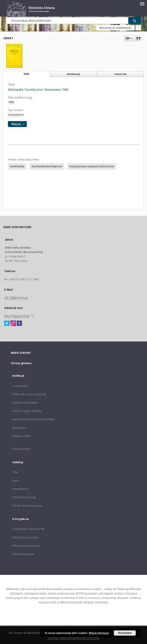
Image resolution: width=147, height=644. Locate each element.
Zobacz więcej (21, 449)
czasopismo (16, 115)
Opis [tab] (26, 74)
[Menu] (142, 4)
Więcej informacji (99, 633)
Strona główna (21, 363)
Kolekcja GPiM (21, 436)
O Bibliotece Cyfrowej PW (28, 529)
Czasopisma (20, 386)
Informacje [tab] (73, 74)
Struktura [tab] (121, 74)
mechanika (17, 166)
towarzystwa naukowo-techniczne (92, 166)
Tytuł (15, 472)
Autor (16, 481)
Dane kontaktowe (23, 554)
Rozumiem (125, 633)
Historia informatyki (25, 403)
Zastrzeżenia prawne (26, 537)
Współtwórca (21, 489)
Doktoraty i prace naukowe (29, 394)
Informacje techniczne (26, 546)
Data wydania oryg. (24, 497)
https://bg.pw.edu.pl (17, 316)
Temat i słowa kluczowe (27, 506)
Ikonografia (20, 428)
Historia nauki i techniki (27, 411)
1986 (11, 102)
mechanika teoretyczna (47, 166)
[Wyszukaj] (135, 20)
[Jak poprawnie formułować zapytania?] (138, 28)
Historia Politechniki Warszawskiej (34, 419)
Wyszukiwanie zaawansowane (115, 28)
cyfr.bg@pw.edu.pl (16, 298)
